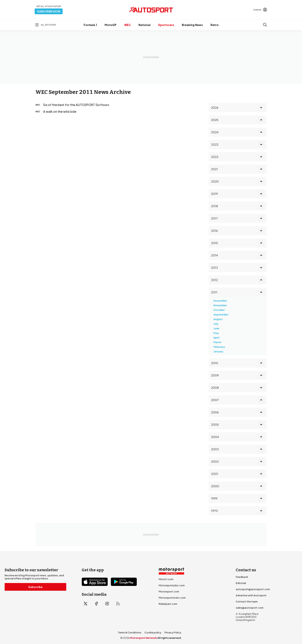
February (219, 347)
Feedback (242, 577)
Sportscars (166, 25)
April (216, 338)
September (221, 314)
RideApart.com (168, 604)
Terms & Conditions (130, 632)
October (219, 310)
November (220, 305)
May (216, 333)
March (217, 342)
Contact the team (247, 601)
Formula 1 (90, 25)
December (220, 301)
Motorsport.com (169, 591)
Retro (215, 25)
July (216, 324)
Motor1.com (166, 579)
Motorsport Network (143, 638)
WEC (128, 25)
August (218, 319)
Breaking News (192, 25)
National (144, 25)
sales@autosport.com (250, 608)
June (216, 328)
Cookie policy (153, 632)
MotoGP (111, 25)
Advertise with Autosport (251, 595)
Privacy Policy (173, 632)
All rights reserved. (170, 638)
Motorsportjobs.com (172, 585)
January (218, 351)
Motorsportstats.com (172, 598)
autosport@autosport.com (253, 589)
